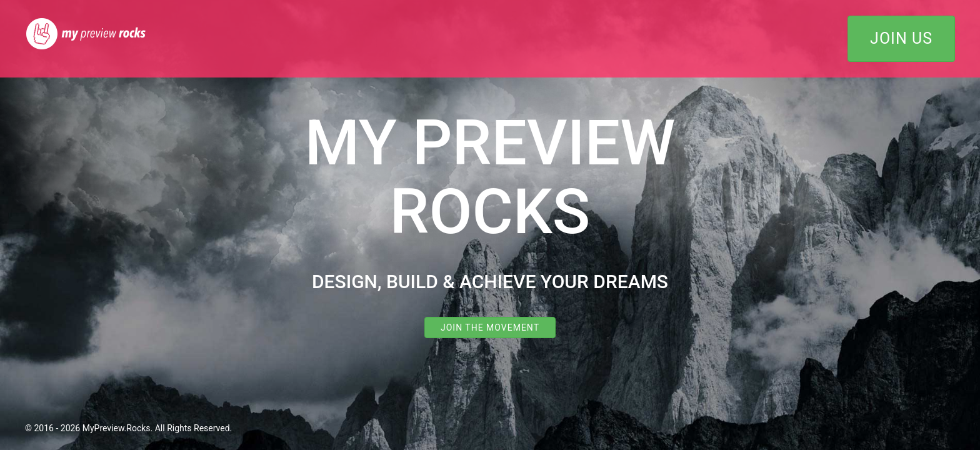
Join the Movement (490, 327)
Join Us (901, 38)
